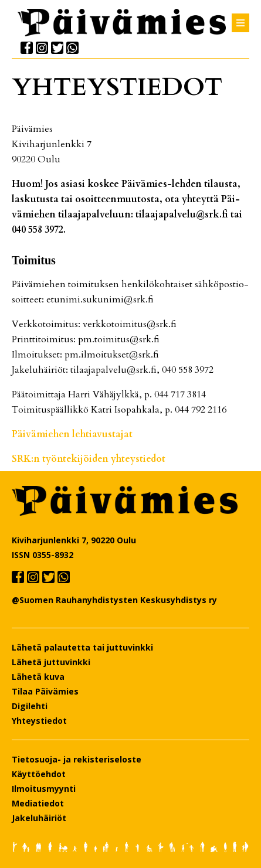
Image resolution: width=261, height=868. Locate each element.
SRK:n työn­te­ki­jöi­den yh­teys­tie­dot (89, 459)
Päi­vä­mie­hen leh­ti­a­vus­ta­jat (72, 434)
